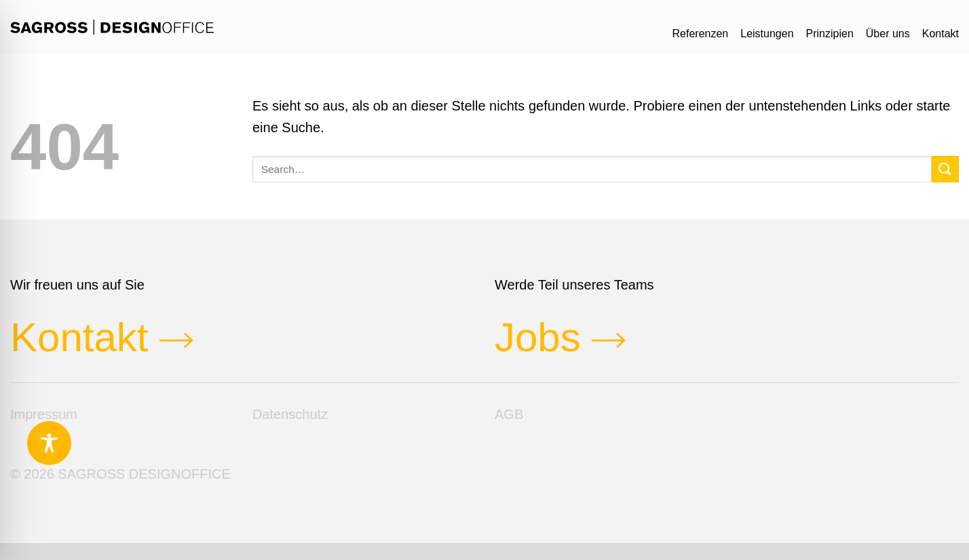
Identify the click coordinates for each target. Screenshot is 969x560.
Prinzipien (830, 34)
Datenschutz (290, 414)
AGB (509, 414)
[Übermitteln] (945, 169)
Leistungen (767, 34)
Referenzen (701, 34)
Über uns (888, 34)
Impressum (44, 414)
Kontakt (940, 34)
